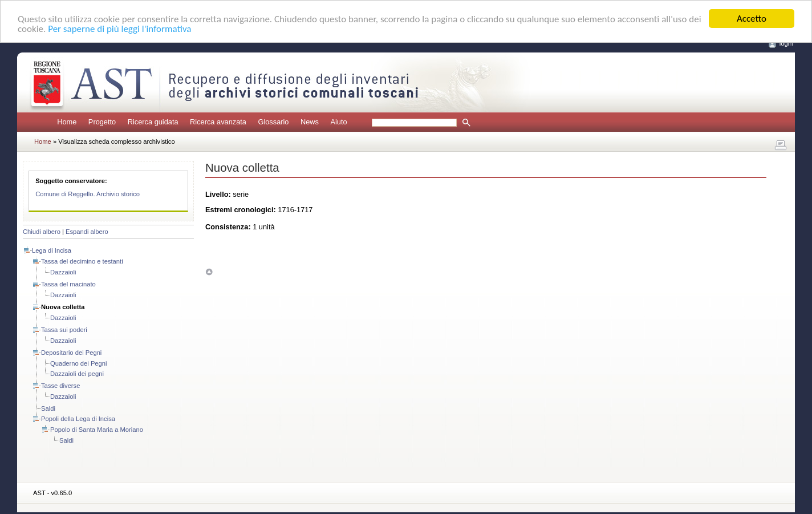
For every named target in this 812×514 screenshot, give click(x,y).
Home (67, 122)
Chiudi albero (42, 232)
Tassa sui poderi (64, 330)
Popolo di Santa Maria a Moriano (97, 430)
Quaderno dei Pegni (79, 363)
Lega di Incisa (52, 250)
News (310, 122)
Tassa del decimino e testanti (82, 261)
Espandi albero (87, 232)
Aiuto (338, 122)
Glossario (273, 122)
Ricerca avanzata (218, 122)
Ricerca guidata (153, 122)
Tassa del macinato (68, 284)
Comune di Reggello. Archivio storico (88, 194)
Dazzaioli (63, 272)
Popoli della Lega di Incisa (78, 419)
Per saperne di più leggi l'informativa (119, 28)
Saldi (48, 408)
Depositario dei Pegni (71, 353)
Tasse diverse (60, 386)
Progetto (102, 122)
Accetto (752, 19)
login (786, 43)
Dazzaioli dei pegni (77, 374)
